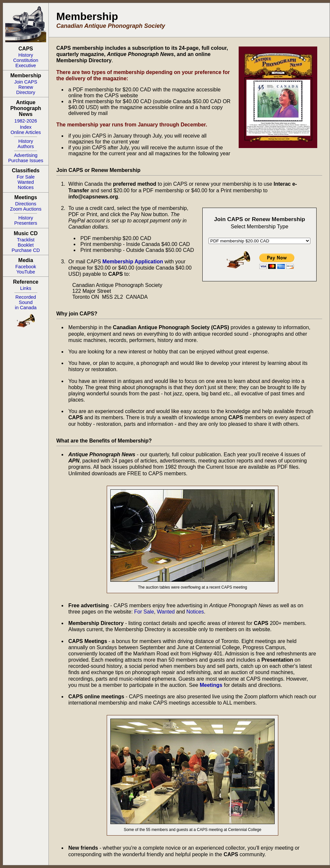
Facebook (26, 267)
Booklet (26, 245)
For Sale (26, 177)
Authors (26, 146)
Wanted (26, 182)
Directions (26, 204)
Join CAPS (26, 82)
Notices (26, 187)
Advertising (26, 155)
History (26, 55)
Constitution (26, 60)
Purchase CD (26, 250)
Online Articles (26, 132)
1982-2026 (26, 121)
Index (26, 127)
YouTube (26, 272)
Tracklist (26, 240)
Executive (26, 66)
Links (26, 288)
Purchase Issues (26, 160)
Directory (26, 92)
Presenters (26, 223)
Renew (26, 87)
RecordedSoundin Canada (26, 302)
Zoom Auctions (26, 209)
